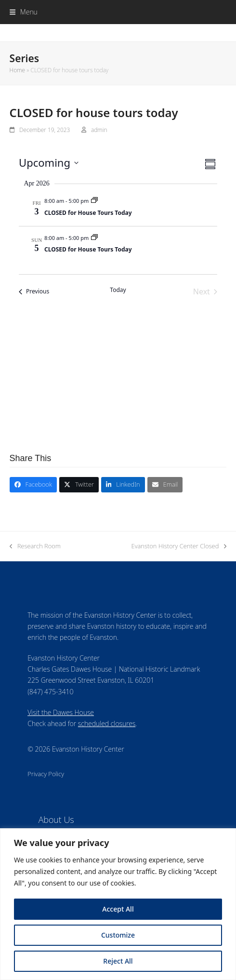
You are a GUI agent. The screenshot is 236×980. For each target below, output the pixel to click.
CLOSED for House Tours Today (88, 213)
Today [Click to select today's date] (118, 290)
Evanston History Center (118, 33)
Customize (118, 935)
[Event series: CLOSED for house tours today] (94, 201)
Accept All (118, 909)
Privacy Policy (46, 774)
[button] (24, 12)
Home (17, 70)
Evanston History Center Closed (179, 546)
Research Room (35, 546)
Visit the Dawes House (61, 712)
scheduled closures (107, 723)
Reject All (118, 961)
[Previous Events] (34, 291)
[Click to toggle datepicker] (49, 163)
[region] (118, 904)
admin (99, 130)
